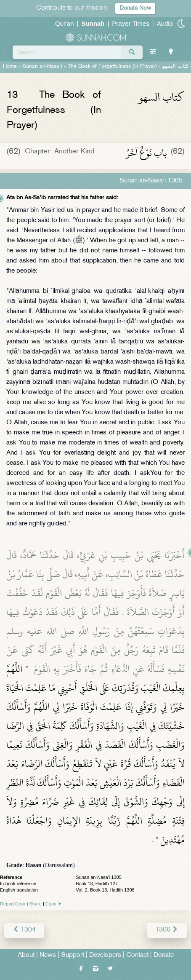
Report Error (13, 904)
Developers (105, 955)
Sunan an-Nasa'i (42, 67)
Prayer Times (130, 23)
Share (36, 904)
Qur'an (65, 23)
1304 (24, 930)
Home (10, 67)
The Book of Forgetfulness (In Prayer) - (128, 67)
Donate (164, 955)
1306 (167, 930)
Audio (165, 23)
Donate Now (135, 8)
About (26, 955)
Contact (137, 955)
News (48, 955)
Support (73, 955)
